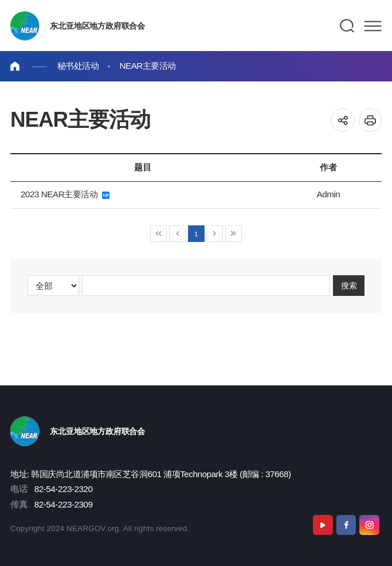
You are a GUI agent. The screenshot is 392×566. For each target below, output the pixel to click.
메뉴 (373, 26)
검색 (348, 26)
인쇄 (371, 120)
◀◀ (158, 234)
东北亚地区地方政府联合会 (97, 26)
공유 (343, 120)
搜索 (349, 285)
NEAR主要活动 (147, 66)
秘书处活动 (78, 66)
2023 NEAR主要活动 (65, 194)
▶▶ (234, 234)
